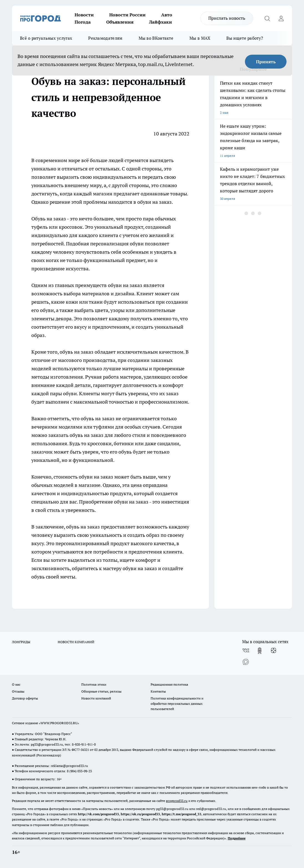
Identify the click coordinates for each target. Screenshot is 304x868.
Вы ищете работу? (245, 38)
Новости (84, 15)
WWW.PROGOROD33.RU (59, 723)
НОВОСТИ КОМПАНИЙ (76, 642)
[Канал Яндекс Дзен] (273, 651)
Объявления (120, 22)
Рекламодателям (105, 38)
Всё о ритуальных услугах (46, 38)
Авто (167, 15)
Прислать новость (227, 18)
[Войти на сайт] (281, 18)
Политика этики (94, 684)
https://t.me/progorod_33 (182, 814)
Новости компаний (96, 698)
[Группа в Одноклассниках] (260, 651)
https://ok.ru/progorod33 (140, 814)
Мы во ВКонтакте (156, 38)
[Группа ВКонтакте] (246, 651)
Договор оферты (25, 698)
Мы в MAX (200, 38)
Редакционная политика (169, 684)
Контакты (158, 691)
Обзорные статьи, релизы (101, 691)
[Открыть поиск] (267, 18)
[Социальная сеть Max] (246, 662)
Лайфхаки (160, 22)
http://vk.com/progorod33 (98, 814)
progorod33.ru (177, 801)
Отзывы (18, 691)
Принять (266, 62)
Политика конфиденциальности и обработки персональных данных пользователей (177, 704)
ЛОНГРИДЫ (21, 642)
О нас (16, 684)
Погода (83, 22)
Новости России (127, 15)
